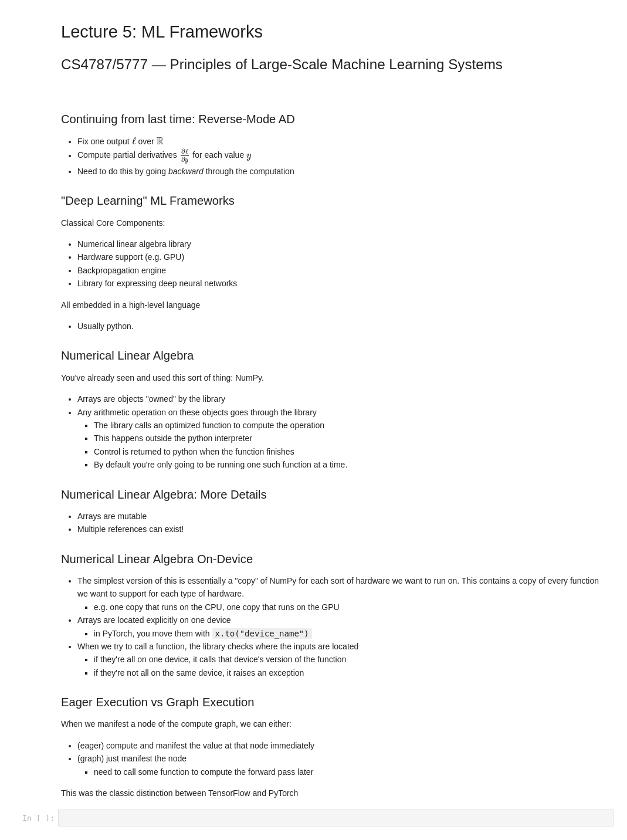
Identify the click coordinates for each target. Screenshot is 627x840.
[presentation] (134, 141)
